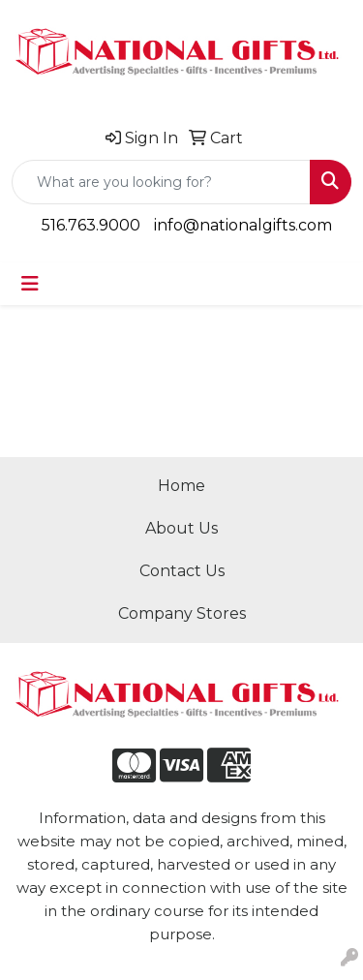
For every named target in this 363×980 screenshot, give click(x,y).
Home (181, 486)
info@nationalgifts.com (243, 225)
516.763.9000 (91, 225)
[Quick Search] (161, 182)
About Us (181, 528)
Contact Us (182, 571)
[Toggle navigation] (30, 284)
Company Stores (182, 613)
